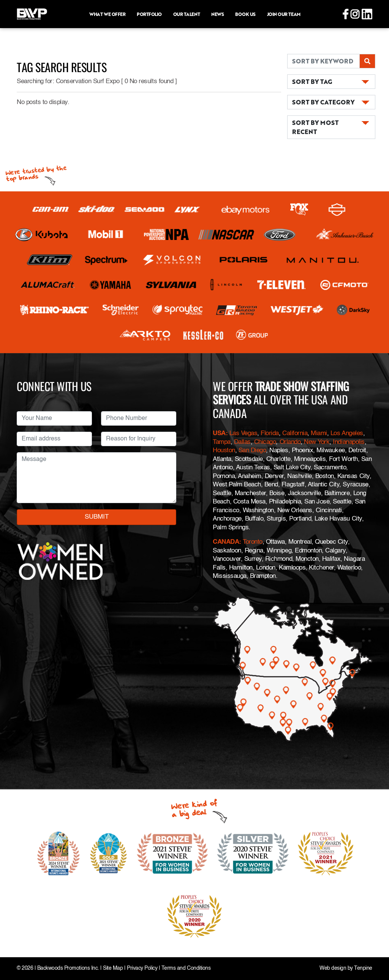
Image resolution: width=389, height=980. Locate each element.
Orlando (290, 442)
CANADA (226, 542)
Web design (333, 968)
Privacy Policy (142, 968)
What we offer (107, 14)
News (217, 14)
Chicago (265, 442)
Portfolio (149, 14)
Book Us (245, 14)
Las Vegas (244, 433)
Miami (319, 433)
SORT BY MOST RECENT (315, 127)
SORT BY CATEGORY (323, 102)
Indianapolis (349, 442)
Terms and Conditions (186, 968)
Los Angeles (347, 433)
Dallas (242, 442)
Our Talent (187, 14)
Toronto (253, 542)
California (295, 433)
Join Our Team (284, 14)
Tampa (222, 442)
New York (317, 442)
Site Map (113, 968)
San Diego (252, 451)
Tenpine (363, 968)
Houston (224, 451)
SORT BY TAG (312, 81)
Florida (270, 433)
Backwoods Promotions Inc (67, 968)
